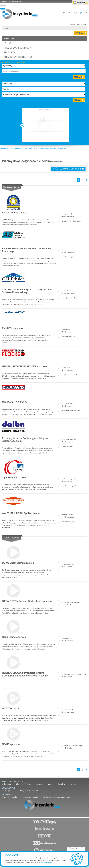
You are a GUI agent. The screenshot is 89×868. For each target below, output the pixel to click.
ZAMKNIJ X (76, 848)
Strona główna (69, 13)
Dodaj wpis (8, 791)
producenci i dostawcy (17, 48)
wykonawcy (11, 38)
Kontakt (84, 13)
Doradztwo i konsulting (67, 784)
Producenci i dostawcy (33, 784)
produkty (9, 52)
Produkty (50, 784)
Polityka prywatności (30, 797)
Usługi (18, 784)
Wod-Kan (29, 148)
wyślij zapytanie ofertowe (68, 169)
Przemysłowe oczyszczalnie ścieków (51, 148)
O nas (78, 13)
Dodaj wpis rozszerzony (29, 791)
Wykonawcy (18, 148)
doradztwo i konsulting (18, 57)
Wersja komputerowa (63, 797)
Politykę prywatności (47, 862)
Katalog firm (5, 148)
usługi (8, 43)
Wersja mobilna (48, 797)
